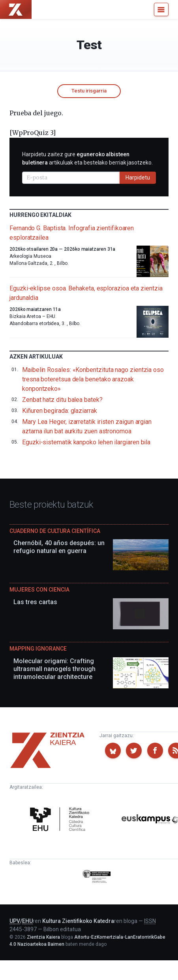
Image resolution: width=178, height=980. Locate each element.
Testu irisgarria (89, 91)
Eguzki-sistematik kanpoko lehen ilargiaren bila (86, 442)
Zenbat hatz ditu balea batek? (62, 400)
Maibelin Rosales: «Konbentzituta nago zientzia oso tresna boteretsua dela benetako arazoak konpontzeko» (93, 379)
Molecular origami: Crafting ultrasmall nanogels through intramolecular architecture (54, 669)
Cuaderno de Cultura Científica (55, 531)
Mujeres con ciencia (39, 590)
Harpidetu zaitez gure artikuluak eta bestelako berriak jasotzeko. (87, 158)
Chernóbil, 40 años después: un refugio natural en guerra (59, 547)
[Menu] (161, 9)
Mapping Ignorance (38, 649)
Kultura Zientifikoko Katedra (78, 921)
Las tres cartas (35, 602)
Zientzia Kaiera (43, 937)
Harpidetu (138, 178)
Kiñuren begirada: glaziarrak (60, 411)
